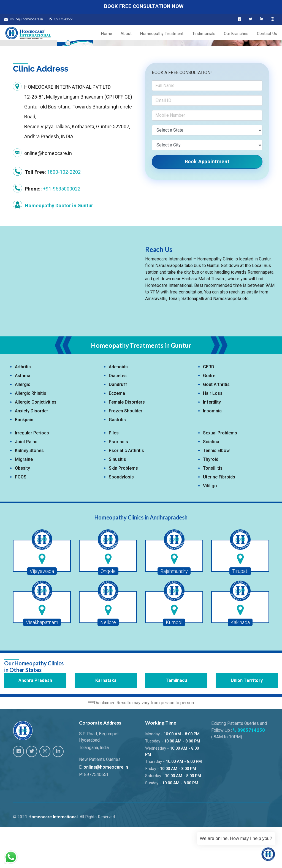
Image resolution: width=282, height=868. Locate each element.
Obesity (22, 510)
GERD (209, 409)
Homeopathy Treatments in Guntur (141, 387)
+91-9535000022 (62, 231)
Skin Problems (123, 510)
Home (118, 34)
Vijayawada (42, 613)
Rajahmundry (174, 613)
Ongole (108, 613)
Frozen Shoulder (126, 453)
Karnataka (106, 722)
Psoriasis (118, 484)
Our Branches (240, 34)
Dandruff (118, 426)
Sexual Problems (220, 475)
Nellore (108, 664)
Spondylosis (121, 519)
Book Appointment (207, 203)
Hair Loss (213, 435)
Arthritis (23, 409)
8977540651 (60, 19)
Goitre (209, 417)
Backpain (24, 462)
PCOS (21, 519)
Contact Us (269, 34)
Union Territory (247, 722)
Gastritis (117, 462)
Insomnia (212, 453)
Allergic (23, 426)
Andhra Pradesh (35, 722)
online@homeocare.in (105, 808)
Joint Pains (26, 484)
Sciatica (211, 484)
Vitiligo (210, 528)
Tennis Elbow (216, 492)
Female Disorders (127, 444)
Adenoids (118, 409)
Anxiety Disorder (32, 453)
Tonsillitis (213, 510)
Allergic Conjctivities (36, 444)
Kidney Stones (29, 492)
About (136, 34)
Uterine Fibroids (219, 519)
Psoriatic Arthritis (126, 492)
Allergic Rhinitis (31, 435)
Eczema (117, 435)
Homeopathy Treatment (170, 34)
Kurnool (174, 664)
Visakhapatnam (42, 664)
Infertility (212, 444)
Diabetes (118, 417)
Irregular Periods (32, 475)
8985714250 (250, 771)
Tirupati (240, 613)
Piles (114, 475)
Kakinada (240, 664)
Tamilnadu (176, 722)
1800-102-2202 (64, 214)
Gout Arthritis (216, 426)
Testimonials (209, 34)
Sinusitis (117, 501)
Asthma (23, 417)
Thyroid (211, 501)
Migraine (24, 501)
